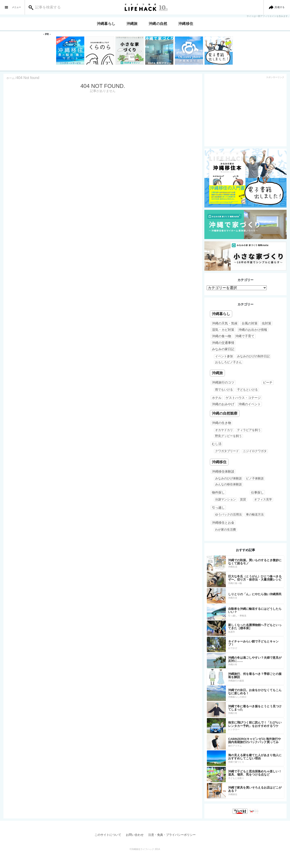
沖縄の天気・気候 (225, 323)
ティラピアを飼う (249, 430)
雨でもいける (224, 390)
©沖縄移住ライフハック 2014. (145, 849)
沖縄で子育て (245, 336)
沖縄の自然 (158, 24)
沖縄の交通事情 (223, 343)
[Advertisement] (245, 112)
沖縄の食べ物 (221, 336)
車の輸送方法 (255, 514)
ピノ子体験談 (255, 478)
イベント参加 (224, 356)
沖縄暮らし (106, 24)
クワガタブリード (227, 451)
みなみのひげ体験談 (228, 478)
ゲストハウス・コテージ (243, 398)
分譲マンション (225, 499)
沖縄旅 (132, 24)
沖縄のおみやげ (223, 404)
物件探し (218, 492)
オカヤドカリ (224, 430)
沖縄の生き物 (221, 423)
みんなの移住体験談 (228, 484)
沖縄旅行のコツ (223, 382)
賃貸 (243, 499)
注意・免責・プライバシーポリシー (172, 835)
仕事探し (257, 492)
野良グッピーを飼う (228, 436)
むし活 (217, 444)
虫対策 (266, 323)
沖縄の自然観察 (225, 413)
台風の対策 (250, 323)
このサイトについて (108, 835)
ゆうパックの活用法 (228, 514)
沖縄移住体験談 (223, 471)
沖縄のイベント (250, 404)
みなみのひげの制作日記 (253, 356)
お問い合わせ (135, 835)
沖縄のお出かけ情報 (253, 330)
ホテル (217, 398)
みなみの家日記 (223, 349)
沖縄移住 (186, 24)
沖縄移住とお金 (223, 523)
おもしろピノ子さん (228, 362)
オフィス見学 (263, 499)
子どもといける (247, 390)
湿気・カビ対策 (223, 330)
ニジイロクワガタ (255, 451)
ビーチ (268, 382)
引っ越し (218, 508)
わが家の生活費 (225, 530)
